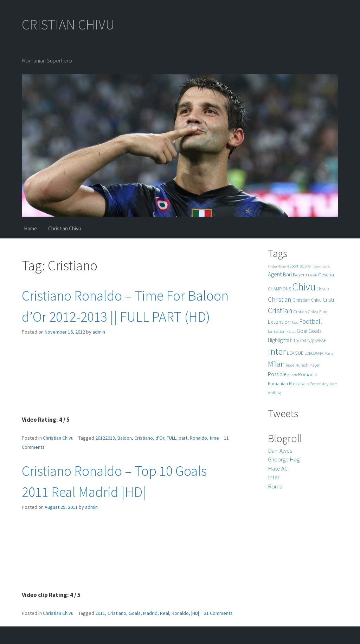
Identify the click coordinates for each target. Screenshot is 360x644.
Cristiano (144, 438)
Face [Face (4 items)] (295, 323)
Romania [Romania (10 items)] (308, 374)
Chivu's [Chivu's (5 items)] (323, 289)
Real (165, 613)
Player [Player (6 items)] (314, 365)
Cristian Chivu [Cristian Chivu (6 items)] (306, 312)
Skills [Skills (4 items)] (305, 384)
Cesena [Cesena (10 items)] (326, 274)
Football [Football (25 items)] (311, 321)
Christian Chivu (65, 228)
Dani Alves (280, 451)
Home (30, 228)
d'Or (160, 438)
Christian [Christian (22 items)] (280, 299)
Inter (274, 477)
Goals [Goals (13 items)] (315, 331)
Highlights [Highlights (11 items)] (278, 340)
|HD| (195, 613)
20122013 (105, 438)
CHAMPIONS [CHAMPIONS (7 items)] (279, 289)
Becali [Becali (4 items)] (313, 275)
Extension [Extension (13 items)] (279, 322)
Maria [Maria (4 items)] (329, 353)
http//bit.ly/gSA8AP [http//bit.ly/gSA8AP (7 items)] (308, 340)
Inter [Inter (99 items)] (277, 351)
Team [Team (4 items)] (333, 384)
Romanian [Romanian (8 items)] (278, 384)
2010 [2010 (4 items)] (303, 266)
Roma (275, 486)
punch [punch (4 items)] (292, 375)
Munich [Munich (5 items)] (302, 365)
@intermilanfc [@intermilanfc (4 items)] (319, 266)
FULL (171, 438)
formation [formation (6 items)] (277, 331)
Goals (135, 613)
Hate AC (278, 468)
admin (99, 332)
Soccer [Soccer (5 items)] (315, 384)
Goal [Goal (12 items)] (302, 331)
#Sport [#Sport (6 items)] (293, 266)
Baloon (125, 438)
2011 (100, 613)
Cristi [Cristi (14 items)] (328, 300)
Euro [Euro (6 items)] (323, 312)
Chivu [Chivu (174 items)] (304, 287)
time (214, 438)
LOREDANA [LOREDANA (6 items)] (314, 353)
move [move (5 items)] (290, 365)
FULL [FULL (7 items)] (291, 331)
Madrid (150, 613)
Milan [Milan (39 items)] (276, 364)
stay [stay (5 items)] (325, 384)
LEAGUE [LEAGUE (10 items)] (295, 353)
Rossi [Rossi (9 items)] (294, 383)
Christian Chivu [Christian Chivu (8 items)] (307, 300)
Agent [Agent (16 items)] (275, 274)
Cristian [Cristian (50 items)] (280, 310)
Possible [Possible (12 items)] (277, 374)
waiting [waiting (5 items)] (274, 393)
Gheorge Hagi (284, 459)
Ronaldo (198, 438)
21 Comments (218, 613)
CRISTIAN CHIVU (68, 25)
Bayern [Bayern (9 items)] (300, 275)
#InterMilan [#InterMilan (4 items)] (277, 266)
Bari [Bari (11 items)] (287, 274)
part (183, 438)
